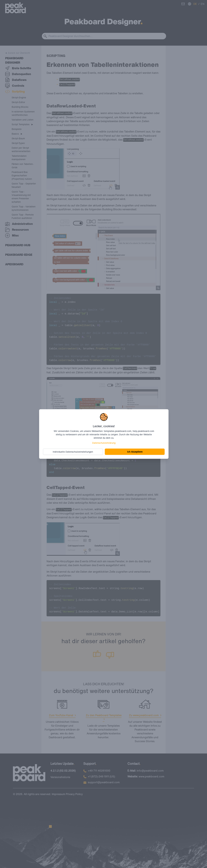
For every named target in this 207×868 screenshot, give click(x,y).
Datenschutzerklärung (104, 443)
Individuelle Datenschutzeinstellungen (73, 452)
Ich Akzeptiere (135, 452)
